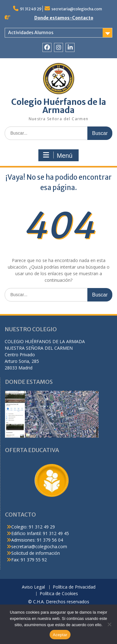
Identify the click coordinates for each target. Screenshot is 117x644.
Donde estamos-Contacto (64, 18)
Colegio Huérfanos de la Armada (59, 106)
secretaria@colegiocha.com (77, 9)
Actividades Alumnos (31, 33)
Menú (58, 155)
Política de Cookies (59, 594)
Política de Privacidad (74, 587)
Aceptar (60, 635)
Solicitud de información (36, 553)
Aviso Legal (33, 587)
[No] (109, 624)
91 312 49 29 (31, 9)
